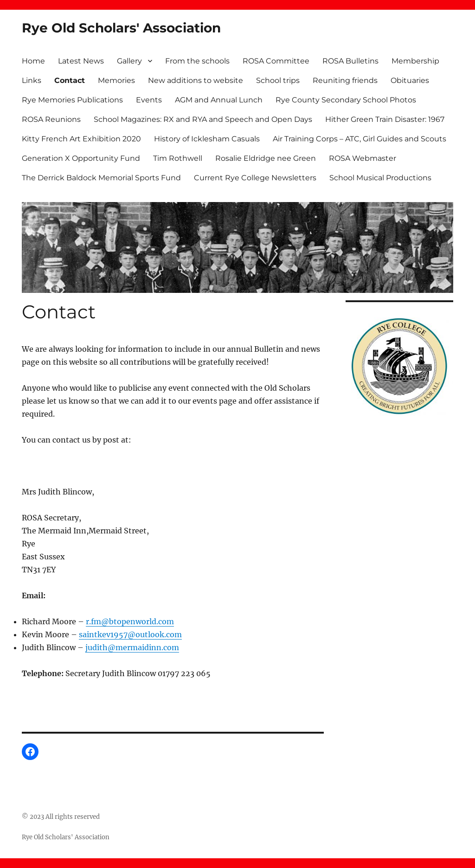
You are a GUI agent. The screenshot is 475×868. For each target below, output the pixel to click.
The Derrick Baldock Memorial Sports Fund (101, 178)
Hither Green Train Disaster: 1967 (385, 119)
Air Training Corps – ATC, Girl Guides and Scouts (359, 139)
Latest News (81, 61)
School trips (278, 80)
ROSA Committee (276, 61)
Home (33, 61)
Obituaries (410, 80)
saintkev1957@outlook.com (130, 634)
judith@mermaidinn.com (132, 647)
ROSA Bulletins (350, 61)
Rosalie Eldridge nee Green (266, 158)
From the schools (197, 61)
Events (149, 100)
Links (32, 80)
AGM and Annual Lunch (219, 100)
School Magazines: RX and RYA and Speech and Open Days (203, 119)
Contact (70, 80)
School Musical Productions (380, 178)
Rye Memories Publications (72, 100)
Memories (116, 80)
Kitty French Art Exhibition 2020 (81, 139)
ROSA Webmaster (363, 158)
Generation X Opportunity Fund (81, 158)
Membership (415, 61)
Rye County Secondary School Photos (346, 100)
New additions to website (196, 80)
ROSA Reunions (51, 119)
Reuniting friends (345, 80)
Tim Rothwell (178, 158)
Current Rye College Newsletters (255, 178)
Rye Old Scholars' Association (121, 28)
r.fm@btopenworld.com (130, 621)
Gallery (129, 61)
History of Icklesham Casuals (207, 139)
